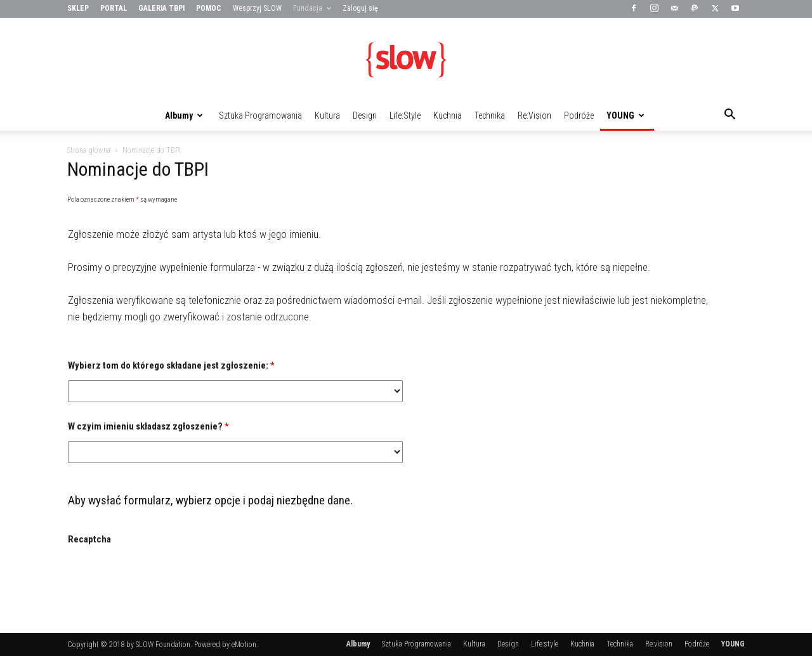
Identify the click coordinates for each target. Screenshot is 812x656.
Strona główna (89, 150)
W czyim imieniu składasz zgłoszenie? (148, 426)
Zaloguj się (360, 8)
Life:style (405, 115)
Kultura (327, 115)
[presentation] (164, 579)
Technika (490, 115)
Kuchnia (448, 115)
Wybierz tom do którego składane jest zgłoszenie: (171, 365)
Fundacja (312, 8)
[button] (730, 116)
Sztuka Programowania (260, 115)
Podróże (579, 115)
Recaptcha (89, 539)
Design (365, 115)
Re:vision (534, 115)
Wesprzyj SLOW (257, 8)
